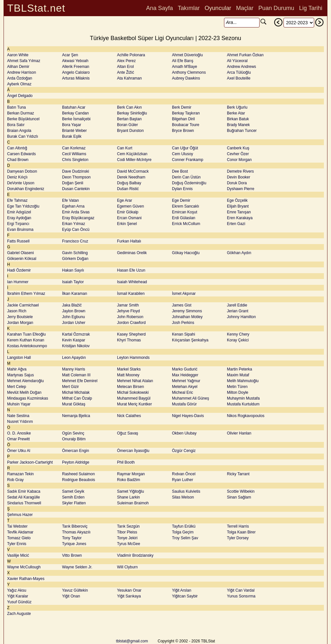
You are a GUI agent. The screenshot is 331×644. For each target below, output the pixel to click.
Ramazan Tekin (21, 474)
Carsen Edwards (21, 154)
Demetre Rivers (240, 171)
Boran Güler (128, 125)
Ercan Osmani (129, 218)
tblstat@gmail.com (132, 641)
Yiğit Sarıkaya (129, 596)
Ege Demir (181, 200)
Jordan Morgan (20, 323)
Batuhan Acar (74, 107)
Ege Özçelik (237, 200)
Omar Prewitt (18, 439)
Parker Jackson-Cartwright (30, 462)
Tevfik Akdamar (20, 532)
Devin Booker (239, 177)
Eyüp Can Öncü (76, 230)
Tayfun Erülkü (184, 526)
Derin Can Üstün (186, 177)
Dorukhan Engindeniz (26, 189)
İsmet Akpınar (184, 294)
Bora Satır (16, 125)
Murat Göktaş (74, 404)
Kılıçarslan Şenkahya (190, 340)
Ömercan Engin (75, 451)
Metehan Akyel (185, 387)
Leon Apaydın (74, 358)
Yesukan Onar (129, 590)
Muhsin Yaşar (19, 404)
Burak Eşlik (72, 136)
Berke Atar (236, 113)
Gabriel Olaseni (21, 253)
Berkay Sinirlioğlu (132, 113)
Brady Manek (238, 125)
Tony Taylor (72, 538)
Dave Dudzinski (75, 171)
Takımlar (189, 8)
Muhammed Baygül (134, 398)
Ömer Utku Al (19, 451)
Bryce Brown (183, 131)
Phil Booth (126, 462)
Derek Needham (131, 177)
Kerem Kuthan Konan (26, 340)
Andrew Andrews (241, 67)
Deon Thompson (76, 177)
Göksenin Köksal (22, 259)
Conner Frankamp (188, 160)
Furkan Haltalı (129, 241)
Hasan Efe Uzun (131, 270)
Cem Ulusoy (182, 154)
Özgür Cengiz (184, 451)
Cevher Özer (238, 154)
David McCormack (133, 171)
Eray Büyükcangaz (78, 218)
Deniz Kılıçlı (17, 177)
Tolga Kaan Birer (241, 532)
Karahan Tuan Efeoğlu (26, 334)
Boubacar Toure (186, 125)
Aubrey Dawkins (186, 78)
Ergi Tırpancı (18, 224)
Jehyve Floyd (128, 311)
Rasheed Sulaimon (78, 474)
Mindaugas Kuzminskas (28, 398)
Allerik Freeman (76, 67)
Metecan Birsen (130, 387)
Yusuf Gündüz (19, 602)
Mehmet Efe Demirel (80, 381)
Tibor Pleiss (127, 532)
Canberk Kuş (238, 148)
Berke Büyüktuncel (23, 119)
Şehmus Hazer (20, 515)
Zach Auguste (19, 614)
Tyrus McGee (128, 544)
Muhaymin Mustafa (243, 398)
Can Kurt (125, 148)
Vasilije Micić (18, 555)
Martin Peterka (240, 369)
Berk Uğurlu (237, 107)
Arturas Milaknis (76, 78)
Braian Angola (19, 131)
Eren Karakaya (240, 218)
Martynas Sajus (21, 375)
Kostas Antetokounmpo (27, 346)
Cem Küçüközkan (132, 154)
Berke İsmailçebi (76, 119)
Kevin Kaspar (74, 340)
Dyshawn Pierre (241, 189)
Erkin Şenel (127, 224)
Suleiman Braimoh (133, 503)
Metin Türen (237, 387)
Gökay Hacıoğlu (186, 253)
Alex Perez (126, 61)
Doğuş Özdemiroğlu (189, 183)
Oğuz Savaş (128, 433)
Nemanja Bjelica (76, 416)
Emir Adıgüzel (19, 212)
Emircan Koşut (185, 212)
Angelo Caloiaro (76, 72)
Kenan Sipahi (183, 334)
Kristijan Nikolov (76, 346)
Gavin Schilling (75, 253)
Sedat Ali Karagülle (23, 497)
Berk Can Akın (129, 107)
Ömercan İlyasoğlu (133, 451)
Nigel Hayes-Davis (188, 416)
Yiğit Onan (71, 596)
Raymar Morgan (131, 474)
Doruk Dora (237, 183)
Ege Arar (125, 200)
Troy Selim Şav (185, 538)
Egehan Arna (73, 206)
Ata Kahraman (129, 78)
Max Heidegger (185, 375)
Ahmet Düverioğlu (187, 55)
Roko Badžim (128, 480)
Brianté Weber (74, 131)
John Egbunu (74, 317)
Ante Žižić (126, 72)
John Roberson (130, 317)
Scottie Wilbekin (241, 491)
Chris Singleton (75, 160)
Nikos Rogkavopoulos (246, 416)
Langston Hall (19, 358)
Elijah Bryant (238, 206)
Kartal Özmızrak (76, 334)
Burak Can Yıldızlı (23, 136)
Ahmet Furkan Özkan (245, 55)
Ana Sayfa (160, 8)
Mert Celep (17, 387)
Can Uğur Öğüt (185, 148)
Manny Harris (74, 369)
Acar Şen (70, 55)
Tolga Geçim (183, 532)
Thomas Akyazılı (76, 532)
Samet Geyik (73, 491)
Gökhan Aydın (239, 253)
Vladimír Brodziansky (135, 555)
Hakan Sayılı (73, 270)
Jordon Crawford (131, 323)
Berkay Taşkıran (186, 113)
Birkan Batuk (238, 119)
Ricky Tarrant (238, 474)
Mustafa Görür (184, 404)
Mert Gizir (70, 387)
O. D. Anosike (19, 433)
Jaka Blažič (72, 305)
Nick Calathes (129, 416)
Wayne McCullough (24, 567)
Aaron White (18, 55)
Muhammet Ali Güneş (191, 398)
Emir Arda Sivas (76, 212)
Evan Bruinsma (20, 230)
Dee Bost (180, 171)
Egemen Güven (130, 206)
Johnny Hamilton (241, 317)
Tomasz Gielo (19, 538)
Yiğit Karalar (18, 596)
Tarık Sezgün (128, 526)
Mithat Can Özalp (77, 398)
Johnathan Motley (187, 317)
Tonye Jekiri (127, 538)
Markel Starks (129, 369)
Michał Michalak (76, 392)
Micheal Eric (182, 392)
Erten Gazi (236, 224)
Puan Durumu (276, 8)
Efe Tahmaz (17, 200)
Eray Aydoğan (19, 218)
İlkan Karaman (75, 294)
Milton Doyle (238, 392)
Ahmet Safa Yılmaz (24, 61)
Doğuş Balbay (129, 183)
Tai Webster (17, 526)
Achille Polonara (131, 55)
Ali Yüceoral (237, 61)
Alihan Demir (18, 67)
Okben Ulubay (184, 433)
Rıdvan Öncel (184, 474)
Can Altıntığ (17, 148)
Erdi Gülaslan (184, 218)
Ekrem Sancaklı (186, 206)
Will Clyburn (127, 567)
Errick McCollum (186, 224)
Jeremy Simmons (187, 311)
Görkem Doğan (75, 259)
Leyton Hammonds (133, 358)
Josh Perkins (183, 323)
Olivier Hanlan (239, 433)
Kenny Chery (238, 334)
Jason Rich (17, 311)
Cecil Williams (74, 154)
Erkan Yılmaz (74, 224)
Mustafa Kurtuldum (243, 404)
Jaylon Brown (74, 311)
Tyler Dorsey (238, 538)
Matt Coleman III (76, 375)
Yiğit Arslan (182, 590)
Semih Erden (73, 497)
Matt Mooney (128, 375)
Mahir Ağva (17, 369)
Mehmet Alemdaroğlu (25, 381)
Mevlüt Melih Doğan (24, 392)
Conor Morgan (239, 160)
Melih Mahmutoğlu (243, 381)
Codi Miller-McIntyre (134, 160)
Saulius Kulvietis (186, 491)
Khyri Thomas (129, 340)
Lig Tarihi (311, 8)
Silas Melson (183, 497)
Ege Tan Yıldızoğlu (23, 206)
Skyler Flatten (74, 503)
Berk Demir (182, 107)
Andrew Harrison (21, 72)
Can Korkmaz (74, 148)
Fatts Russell (18, 241)
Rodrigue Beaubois (79, 480)
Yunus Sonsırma (241, 596)
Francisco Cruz (75, 241)
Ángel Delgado (20, 96)
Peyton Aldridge (76, 462)
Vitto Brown (72, 555)
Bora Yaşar (72, 125)
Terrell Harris (238, 526)
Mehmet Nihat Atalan (135, 381)
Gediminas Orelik (132, 253)
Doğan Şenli (73, 183)
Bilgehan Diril (183, 119)
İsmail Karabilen (131, 294)
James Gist (182, 305)
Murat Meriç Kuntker (134, 404)
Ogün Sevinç (73, 433)
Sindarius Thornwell (24, 503)
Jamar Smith (128, 305)
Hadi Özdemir (19, 270)
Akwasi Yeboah (75, 61)
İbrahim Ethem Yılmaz (26, 294)
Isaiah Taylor (73, 282)
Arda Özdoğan (20, 78)
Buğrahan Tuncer (242, 131)
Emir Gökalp (128, 212)
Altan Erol (125, 67)
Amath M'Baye (185, 67)
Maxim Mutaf (238, 375)
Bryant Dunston (130, 131)
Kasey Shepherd (131, 334)
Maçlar (245, 8)
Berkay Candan (75, 113)
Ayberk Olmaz (19, 84)
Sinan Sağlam (239, 497)
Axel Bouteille (239, 78)
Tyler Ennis (17, 544)
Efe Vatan (70, 200)
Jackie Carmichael (23, 305)
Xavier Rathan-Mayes (26, 579)
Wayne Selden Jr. (77, 567)
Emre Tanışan (239, 212)
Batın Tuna (16, 107)
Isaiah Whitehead (132, 282)
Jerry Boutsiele (20, 317)
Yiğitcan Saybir (185, 596)
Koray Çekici (238, 340)
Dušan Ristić (128, 189)
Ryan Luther (182, 480)
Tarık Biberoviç (75, 526)
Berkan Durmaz (21, 113)
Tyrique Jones (74, 544)
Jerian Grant (238, 311)
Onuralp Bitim (74, 439)
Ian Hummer (18, 282)
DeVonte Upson (21, 183)
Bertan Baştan (129, 119)
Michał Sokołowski (133, 392)
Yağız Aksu (17, 590)
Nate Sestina (18, 416)
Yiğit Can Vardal (241, 590)
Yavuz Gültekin (75, 590)
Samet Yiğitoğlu (130, 491)
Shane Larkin (128, 497)
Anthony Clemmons (189, 72)
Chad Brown (18, 160)
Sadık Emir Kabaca (24, 491)
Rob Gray (15, 480)
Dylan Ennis (182, 189)
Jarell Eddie (237, 305)
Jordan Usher (74, 323)
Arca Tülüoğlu (239, 72)
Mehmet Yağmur (186, 381)
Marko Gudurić (185, 369)
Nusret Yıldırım (20, 422)
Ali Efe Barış (183, 61)
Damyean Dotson (22, 171)
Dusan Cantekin (76, 189)
